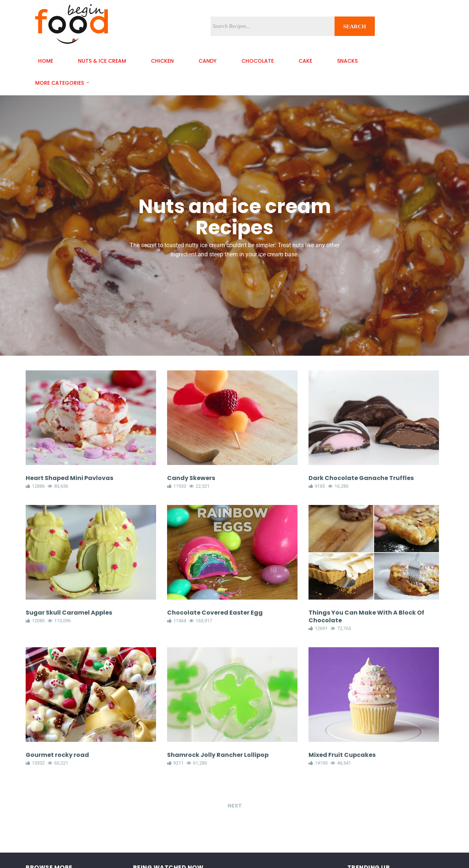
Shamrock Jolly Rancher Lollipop (218, 755)
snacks (347, 61)
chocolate (258, 61)
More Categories (60, 83)
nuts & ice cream (102, 61)
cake (305, 61)
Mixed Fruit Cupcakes (342, 755)
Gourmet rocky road (57, 755)
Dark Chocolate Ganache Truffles (361, 478)
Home (46, 61)
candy (208, 61)
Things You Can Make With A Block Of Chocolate (366, 616)
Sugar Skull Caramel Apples (69, 613)
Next (235, 809)
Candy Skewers (191, 478)
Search (354, 26)
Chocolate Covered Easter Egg (215, 613)
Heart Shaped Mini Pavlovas (69, 478)
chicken (162, 61)
